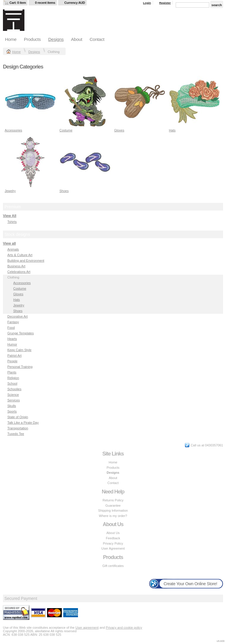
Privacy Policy (113, 543)
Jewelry (10, 191)
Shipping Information (113, 510)
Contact (97, 39)
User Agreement (113, 548)
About (77, 39)
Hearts (12, 339)
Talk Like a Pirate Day (23, 423)
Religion (13, 378)
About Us (113, 533)
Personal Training (20, 367)
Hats (172, 130)
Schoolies (14, 389)
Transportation (18, 428)
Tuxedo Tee (16, 434)
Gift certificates (113, 566)
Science (13, 395)
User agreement (87, 628)
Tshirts (12, 222)
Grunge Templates (21, 333)
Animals (13, 249)
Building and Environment (26, 261)
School (12, 383)
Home (11, 39)
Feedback (113, 538)
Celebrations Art (19, 272)
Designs (56, 39)
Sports (12, 411)
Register (165, 3)
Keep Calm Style (19, 350)
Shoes (64, 191)
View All (10, 216)
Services (14, 400)
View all (9, 243)
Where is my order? (113, 516)
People (12, 361)
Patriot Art (14, 356)
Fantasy (13, 322)
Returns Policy (113, 500)
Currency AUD (75, 3)
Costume (66, 130)
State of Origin (18, 417)
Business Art (16, 266)
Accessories (13, 130)
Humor (12, 344)
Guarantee (113, 505)
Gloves (119, 130)
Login (147, 3)
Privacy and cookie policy (124, 628)
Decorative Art (18, 316)
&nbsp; (30, 102)
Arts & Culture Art (20, 255)
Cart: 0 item (18, 3)
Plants (12, 372)
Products (32, 39)
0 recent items (45, 3)
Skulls (12, 406)
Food (11, 328)
